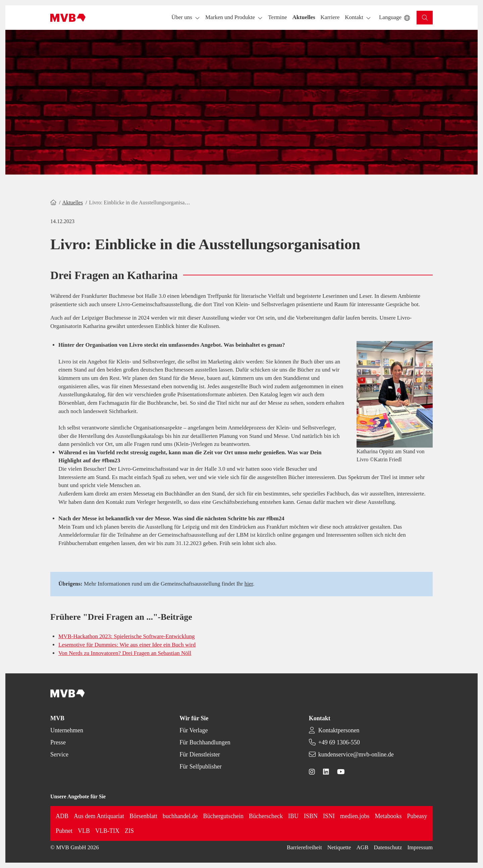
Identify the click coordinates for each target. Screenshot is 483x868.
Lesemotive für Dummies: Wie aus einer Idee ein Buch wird (127, 645)
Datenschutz (388, 847)
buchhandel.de (180, 816)
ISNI (329, 816)
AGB (363, 847)
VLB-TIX (107, 831)
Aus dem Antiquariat (99, 816)
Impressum (420, 847)
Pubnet (64, 831)
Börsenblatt (143, 816)
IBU (293, 816)
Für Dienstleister (200, 754)
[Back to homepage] (68, 18)
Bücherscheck (266, 816)
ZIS (129, 831)
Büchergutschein (223, 816)
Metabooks (388, 816)
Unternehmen (67, 730)
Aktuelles (73, 203)
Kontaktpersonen (339, 730)
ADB (62, 816)
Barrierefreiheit (304, 847)
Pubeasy (417, 816)
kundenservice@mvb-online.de (356, 754)
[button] (277, 18)
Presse (58, 742)
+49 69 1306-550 (339, 742)
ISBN (311, 816)
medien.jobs (355, 816)
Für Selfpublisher (201, 766)
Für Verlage (194, 730)
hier (249, 584)
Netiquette (339, 847)
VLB (84, 831)
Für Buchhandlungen (205, 742)
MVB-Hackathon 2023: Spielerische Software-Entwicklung (127, 636)
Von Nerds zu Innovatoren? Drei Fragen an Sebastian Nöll (125, 653)
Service (59, 754)
